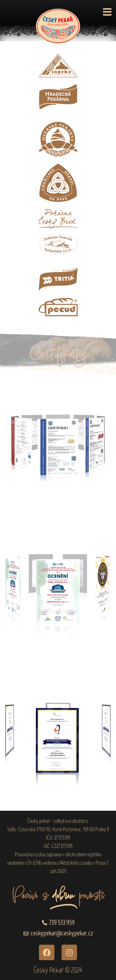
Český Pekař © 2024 (58, 970)
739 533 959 (62, 923)
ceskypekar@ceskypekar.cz (62, 933)
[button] (107, 12)
